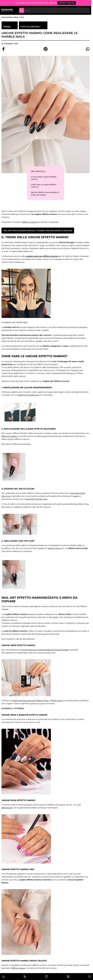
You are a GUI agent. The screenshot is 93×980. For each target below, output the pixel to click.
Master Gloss (54, 548)
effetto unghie (30, 222)
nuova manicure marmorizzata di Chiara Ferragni (45, 650)
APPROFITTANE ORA (67, 3)
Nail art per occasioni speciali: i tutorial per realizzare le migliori (38, 231)
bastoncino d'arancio (28, 395)
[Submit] (22, 10)
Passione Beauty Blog (10, 17)
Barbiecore (7, 808)
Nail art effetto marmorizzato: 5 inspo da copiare (45, 194)
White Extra (57, 701)
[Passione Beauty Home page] (7, 10)
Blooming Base (9, 436)
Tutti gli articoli (30, 27)
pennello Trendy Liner (37, 499)
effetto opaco (18, 968)
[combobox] (54, 10)
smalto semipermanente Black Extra (30, 701)
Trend (22, 17)
